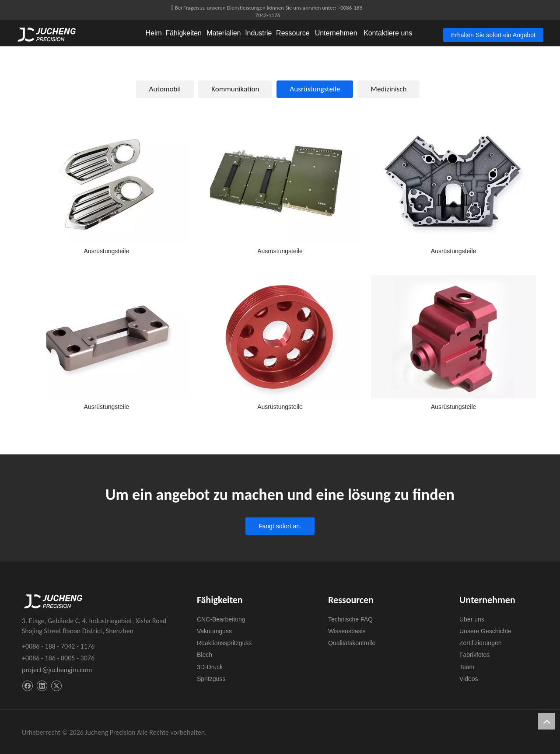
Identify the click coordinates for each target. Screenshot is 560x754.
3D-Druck (210, 667)
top (546, 721)
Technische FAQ (350, 619)
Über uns (472, 619)
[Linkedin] (42, 686)
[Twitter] (56, 686)
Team (467, 667)
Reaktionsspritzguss (224, 643)
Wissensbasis (347, 631)
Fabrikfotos (474, 655)
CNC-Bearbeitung (221, 619)
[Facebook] (27, 686)
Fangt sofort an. (280, 526)
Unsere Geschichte (485, 631)
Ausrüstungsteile (315, 89)
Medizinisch (388, 89)
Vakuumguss (214, 631)
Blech (205, 655)
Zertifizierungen (481, 643)
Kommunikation (235, 89)
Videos (469, 679)
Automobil (165, 89)
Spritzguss (211, 679)
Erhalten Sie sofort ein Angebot (493, 35)
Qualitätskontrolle (352, 643)
